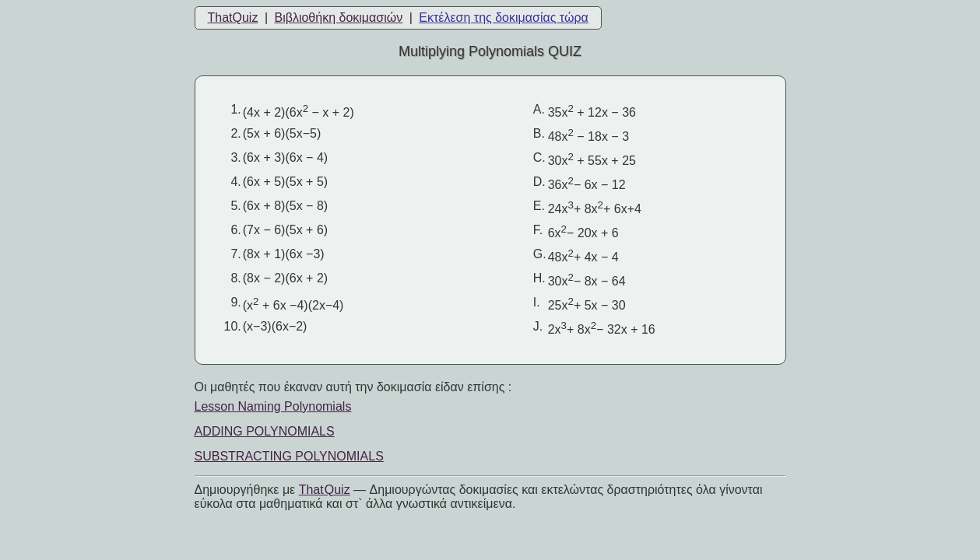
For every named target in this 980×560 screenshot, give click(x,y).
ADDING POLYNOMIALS (265, 431)
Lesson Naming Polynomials (273, 406)
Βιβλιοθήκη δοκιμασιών (338, 17)
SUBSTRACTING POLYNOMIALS (289, 456)
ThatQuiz (233, 17)
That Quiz (325, 490)
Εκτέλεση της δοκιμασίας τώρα (503, 17)
